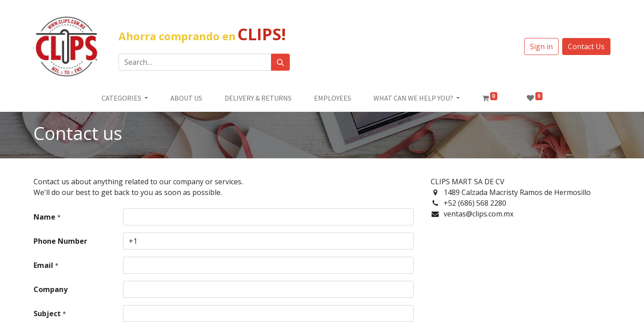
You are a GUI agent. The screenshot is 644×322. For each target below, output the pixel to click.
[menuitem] (186, 98)
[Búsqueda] (280, 62)
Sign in (541, 47)
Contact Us (586, 47)
